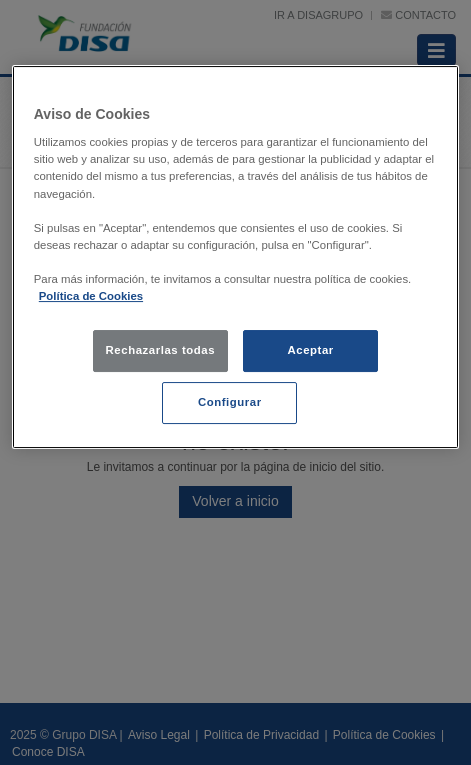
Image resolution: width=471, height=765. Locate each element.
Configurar (230, 402)
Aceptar (310, 350)
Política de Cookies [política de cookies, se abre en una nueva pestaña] (91, 296)
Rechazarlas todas (161, 350)
